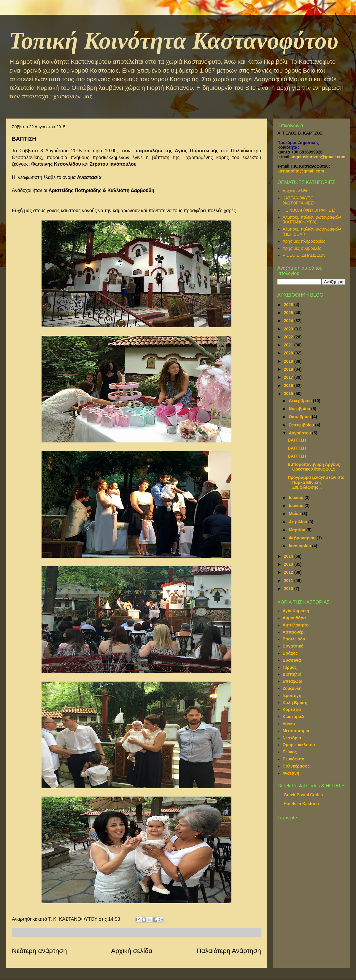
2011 (289, 581)
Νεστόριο (292, 738)
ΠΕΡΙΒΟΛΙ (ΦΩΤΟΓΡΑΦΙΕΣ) (309, 210)
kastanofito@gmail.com (301, 171)
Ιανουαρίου (300, 546)
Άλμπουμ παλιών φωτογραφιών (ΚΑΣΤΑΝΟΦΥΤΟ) (312, 220)
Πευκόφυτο (294, 759)
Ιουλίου (297, 498)
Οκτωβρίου (300, 417)
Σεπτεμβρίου (302, 425)
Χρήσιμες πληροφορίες (304, 241)
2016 (289, 386)
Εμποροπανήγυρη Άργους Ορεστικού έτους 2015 (314, 467)
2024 (289, 321)
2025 (289, 313)
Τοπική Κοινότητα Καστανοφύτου (174, 41)
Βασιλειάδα (294, 639)
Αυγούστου (300, 433)
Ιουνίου (297, 506)
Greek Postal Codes (303, 795)
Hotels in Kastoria (301, 804)
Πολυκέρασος (296, 766)
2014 (289, 556)
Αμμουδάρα (294, 618)
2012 (289, 572)
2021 (289, 345)
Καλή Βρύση (295, 703)
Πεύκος (290, 752)
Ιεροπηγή (292, 696)
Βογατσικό (293, 646)
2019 (289, 361)
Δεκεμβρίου (301, 401)
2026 (289, 305)
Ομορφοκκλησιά (299, 745)
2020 (289, 353)
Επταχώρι (293, 681)
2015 (289, 394)
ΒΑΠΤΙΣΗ (297, 440)
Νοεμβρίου (300, 409)
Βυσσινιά (292, 660)
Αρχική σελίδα (132, 951)
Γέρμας (290, 667)
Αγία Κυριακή (296, 611)
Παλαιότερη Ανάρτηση (229, 951)
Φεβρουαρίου (303, 538)
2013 (289, 564)
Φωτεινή (291, 773)
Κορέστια (292, 709)
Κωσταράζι (294, 717)
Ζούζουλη (292, 688)
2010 (289, 589)
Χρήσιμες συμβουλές (302, 248)
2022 (289, 337)
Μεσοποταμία (296, 731)
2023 (289, 329)
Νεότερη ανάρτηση (39, 951)
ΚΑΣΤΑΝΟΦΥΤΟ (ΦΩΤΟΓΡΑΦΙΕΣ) (299, 200)
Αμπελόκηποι (296, 625)
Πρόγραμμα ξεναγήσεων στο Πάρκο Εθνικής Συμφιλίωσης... (316, 482)
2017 (289, 377)
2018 (289, 369)
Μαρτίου (297, 530)
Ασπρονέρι (294, 632)
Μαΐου (295, 514)
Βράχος (290, 653)
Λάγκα (289, 724)
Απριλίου (298, 522)
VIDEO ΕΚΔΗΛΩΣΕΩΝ (304, 255)
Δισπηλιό (292, 674)
